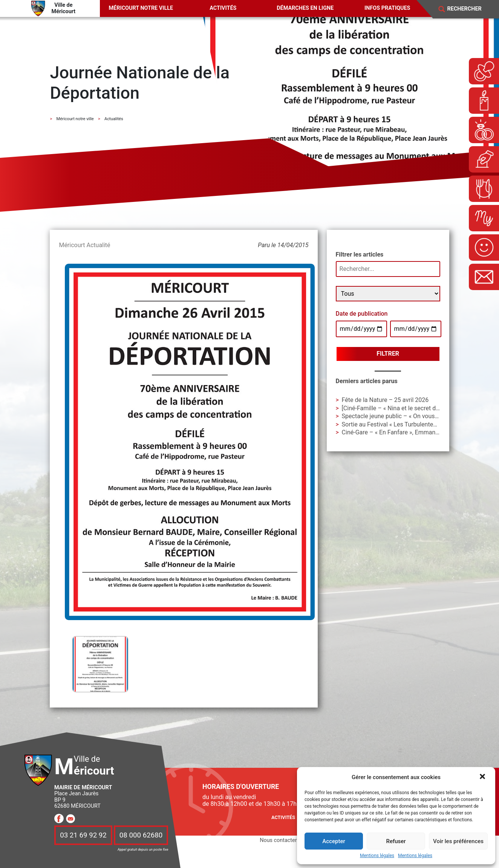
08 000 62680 (141, 835)
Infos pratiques (387, 8)
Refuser (396, 841)
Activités (223, 8)
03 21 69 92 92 (83, 835)
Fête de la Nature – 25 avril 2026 (385, 400)
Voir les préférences (458, 841)
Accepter (334, 841)
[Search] (469, 9)
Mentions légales (377, 856)
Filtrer (388, 354)
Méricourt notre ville (141, 8)
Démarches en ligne (305, 8)
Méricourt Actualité (84, 245)
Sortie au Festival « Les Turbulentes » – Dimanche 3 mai (416, 424)
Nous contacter (278, 840)
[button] (483, 777)
